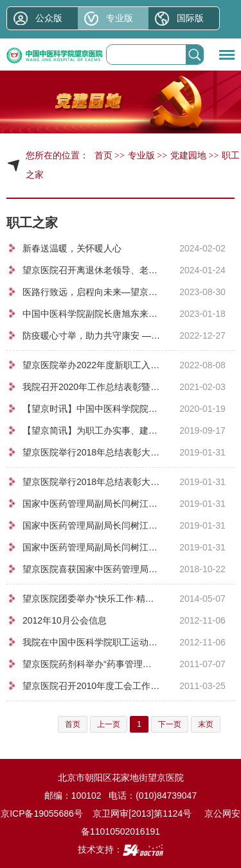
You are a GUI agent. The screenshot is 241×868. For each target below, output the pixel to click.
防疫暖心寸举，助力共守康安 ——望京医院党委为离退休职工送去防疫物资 (92, 336)
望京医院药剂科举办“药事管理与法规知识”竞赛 (92, 664)
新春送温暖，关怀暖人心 (72, 248)
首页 (103, 156)
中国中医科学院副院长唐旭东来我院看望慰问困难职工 (92, 314)
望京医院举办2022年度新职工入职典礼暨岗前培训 (92, 365)
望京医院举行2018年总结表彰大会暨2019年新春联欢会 (92, 452)
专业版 (120, 18)
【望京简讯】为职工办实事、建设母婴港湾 (92, 430)
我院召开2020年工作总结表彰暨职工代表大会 (92, 387)
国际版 (190, 18)
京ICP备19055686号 (42, 813)
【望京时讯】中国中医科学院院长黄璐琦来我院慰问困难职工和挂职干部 (92, 409)
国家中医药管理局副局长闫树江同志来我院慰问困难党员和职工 (92, 504)
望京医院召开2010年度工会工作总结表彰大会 (92, 686)
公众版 (49, 18)
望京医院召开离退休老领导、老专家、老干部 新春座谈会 (92, 270)
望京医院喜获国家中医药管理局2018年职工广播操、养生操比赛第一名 (92, 569)
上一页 (109, 724)
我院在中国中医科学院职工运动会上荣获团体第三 (92, 642)
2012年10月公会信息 (65, 620)
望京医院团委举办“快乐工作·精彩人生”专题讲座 (92, 599)
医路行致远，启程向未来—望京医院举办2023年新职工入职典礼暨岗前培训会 (92, 292)
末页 (206, 724)
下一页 (170, 724)
